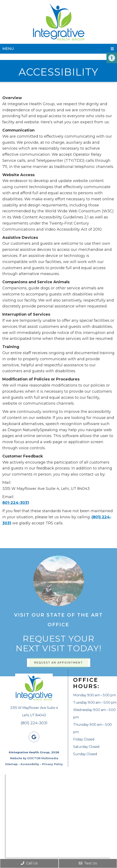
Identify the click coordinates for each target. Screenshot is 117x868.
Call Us (29, 863)
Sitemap (11, 764)
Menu (8, 49)
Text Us (88, 863)
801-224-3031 (16, 503)
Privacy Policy (52, 764)
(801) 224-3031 (34, 723)
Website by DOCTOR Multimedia (34, 758)
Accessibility (30, 764)
